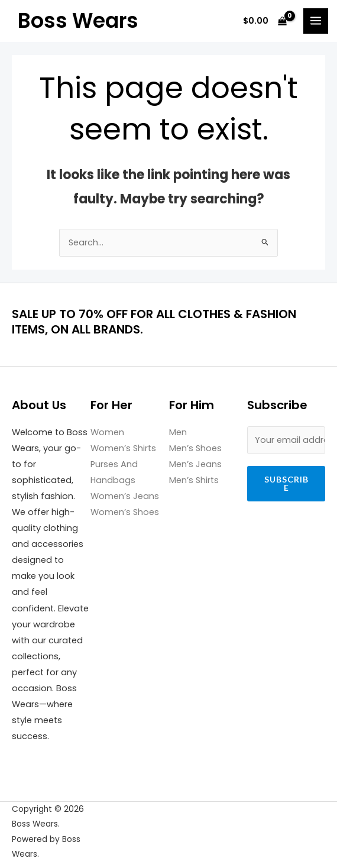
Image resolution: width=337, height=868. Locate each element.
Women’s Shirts (123, 448)
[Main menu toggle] (316, 21)
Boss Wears (78, 21)
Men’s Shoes (195, 448)
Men (178, 432)
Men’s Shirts (194, 480)
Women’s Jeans (125, 496)
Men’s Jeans (195, 464)
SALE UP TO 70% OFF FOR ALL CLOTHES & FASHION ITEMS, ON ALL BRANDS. (154, 322)
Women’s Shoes (125, 512)
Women (107, 432)
